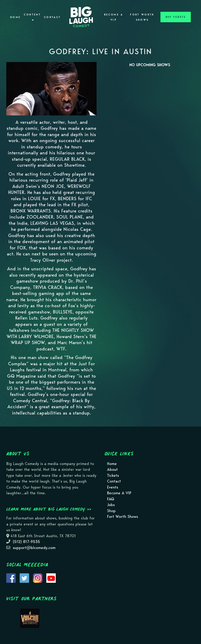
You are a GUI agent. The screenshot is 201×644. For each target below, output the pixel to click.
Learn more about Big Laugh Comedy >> (49, 509)
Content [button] (32, 17)
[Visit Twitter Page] (24, 578)
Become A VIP (114, 17)
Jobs (111, 505)
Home (15, 17)
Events (113, 487)
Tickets (113, 475)
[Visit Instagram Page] (38, 578)
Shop (111, 511)
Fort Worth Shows (142, 17)
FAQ (111, 499)
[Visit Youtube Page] (51, 578)
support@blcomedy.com (34, 548)
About (112, 469)
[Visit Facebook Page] (11, 578)
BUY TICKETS (176, 17)
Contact (52, 17)
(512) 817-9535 (26, 542)
